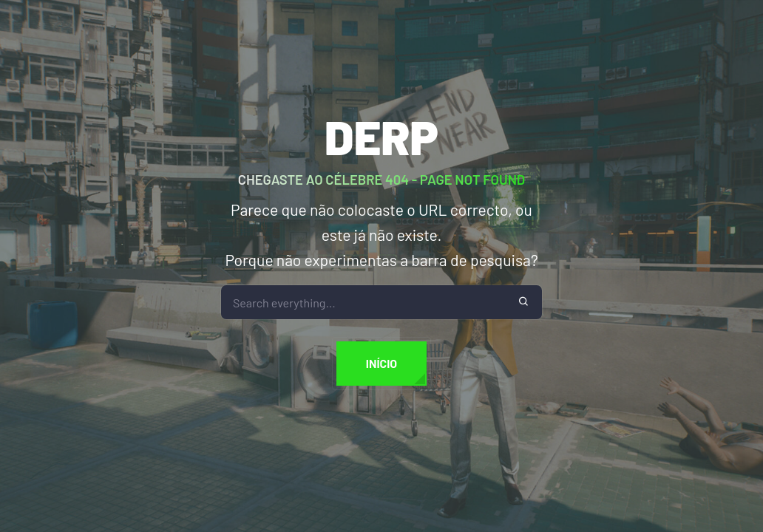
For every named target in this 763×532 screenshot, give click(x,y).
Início (381, 363)
